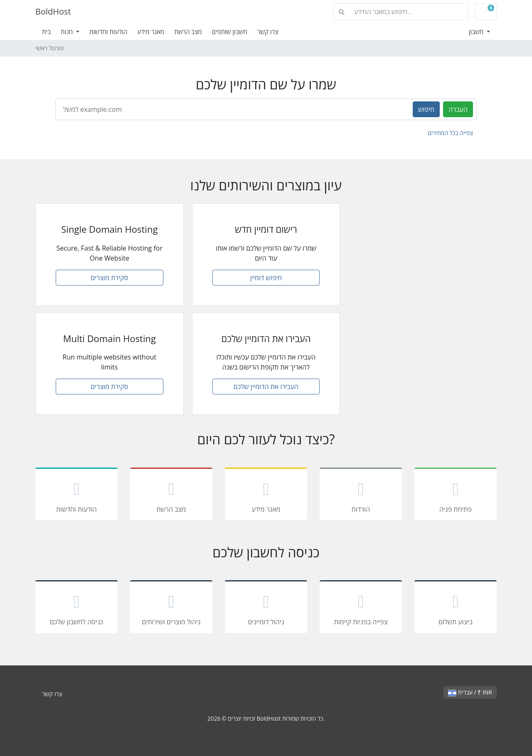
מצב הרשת (188, 32)
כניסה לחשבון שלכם (76, 608)
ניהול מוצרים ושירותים (171, 608)
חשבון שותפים (230, 32)
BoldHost (53, 11)
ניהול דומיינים (266, 608)
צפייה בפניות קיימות (361, 608)
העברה (458, 109)
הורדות (361, 495)
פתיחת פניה (456, 495)
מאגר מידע (151, 32)
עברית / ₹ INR (470, 692)
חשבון (477, 32)
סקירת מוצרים (109, 278)
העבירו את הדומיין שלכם (266, 387)
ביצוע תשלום (456, 608)
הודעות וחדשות (108, 32)
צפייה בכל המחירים (450, 133)
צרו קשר (268, 32)
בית (46, 32)
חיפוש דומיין (266, 278)
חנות (68, 32)
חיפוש (426, 109)
